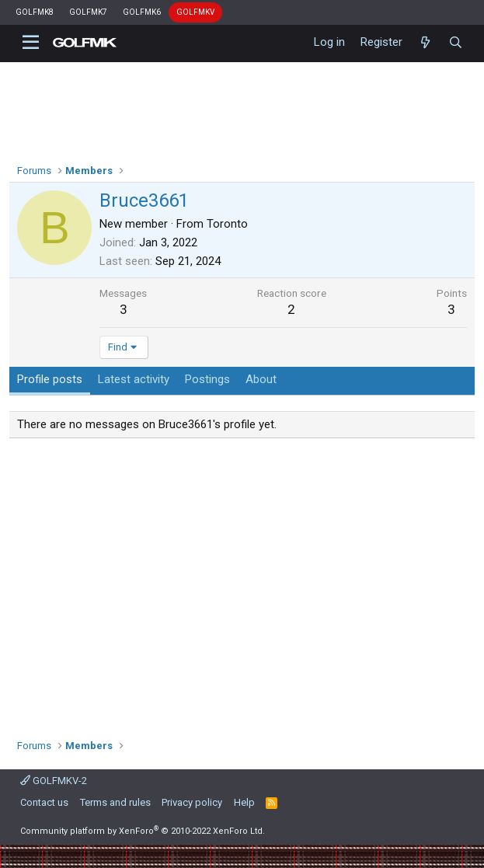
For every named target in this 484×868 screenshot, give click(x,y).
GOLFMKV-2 (54, 781)
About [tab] (261, 379)
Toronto (227, 224)
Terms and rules (115, 802)
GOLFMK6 (142, 12)
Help (244, 802)
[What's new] (425, 43)
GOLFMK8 (35, 12)
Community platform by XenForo (143, 831)
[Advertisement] (242, 583)
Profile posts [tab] (50, 379)
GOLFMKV (195, 12)
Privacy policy (192, 802)
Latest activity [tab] (134, 379)
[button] (31, 43)
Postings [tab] (207, 379)
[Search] (456, 43)
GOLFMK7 (88, 12)
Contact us (44, 802)
